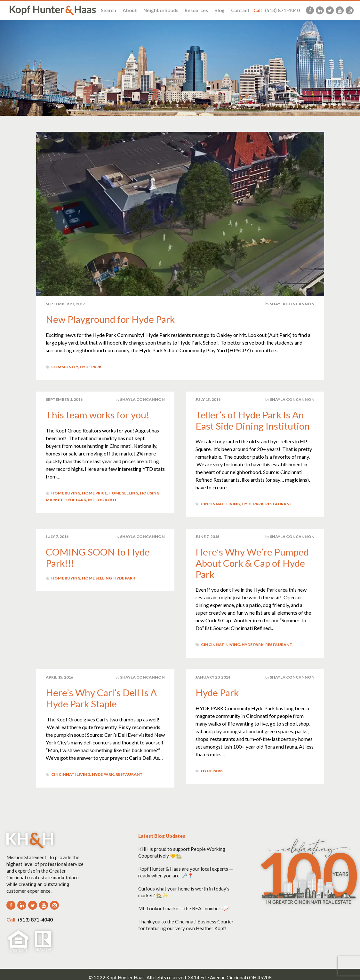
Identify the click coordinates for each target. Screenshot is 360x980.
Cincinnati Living (220, 503)
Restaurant (279, 503)
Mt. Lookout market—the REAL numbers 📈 (184, 906)
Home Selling (123, 492)
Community (65, 366)
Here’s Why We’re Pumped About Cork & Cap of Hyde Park (253, 562)
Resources (196, 10)
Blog (220, 10)
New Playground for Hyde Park (111, 319)
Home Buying (66, 492)
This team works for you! (98, 414)
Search (108, 10)
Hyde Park (91, 366)
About (130, 10)
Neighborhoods (161, 10)
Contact (240, 10)
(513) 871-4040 (277, 10)
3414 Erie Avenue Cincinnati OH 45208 (230, 976)
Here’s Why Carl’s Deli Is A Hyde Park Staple (102, 696)
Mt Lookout (103, 499)
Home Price (94, 492)
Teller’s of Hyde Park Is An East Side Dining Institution (253, 420)
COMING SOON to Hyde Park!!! (98, 556)
